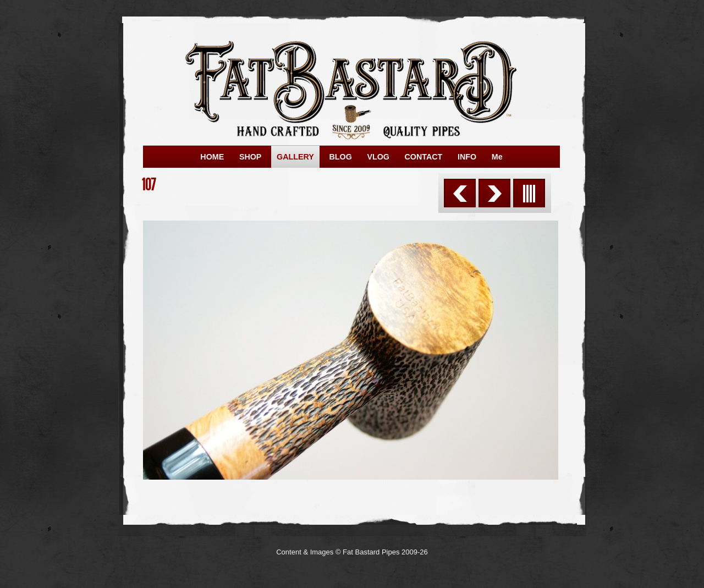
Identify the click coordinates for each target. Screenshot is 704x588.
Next (494, 193)
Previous (460, 193)
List (529, 193)
